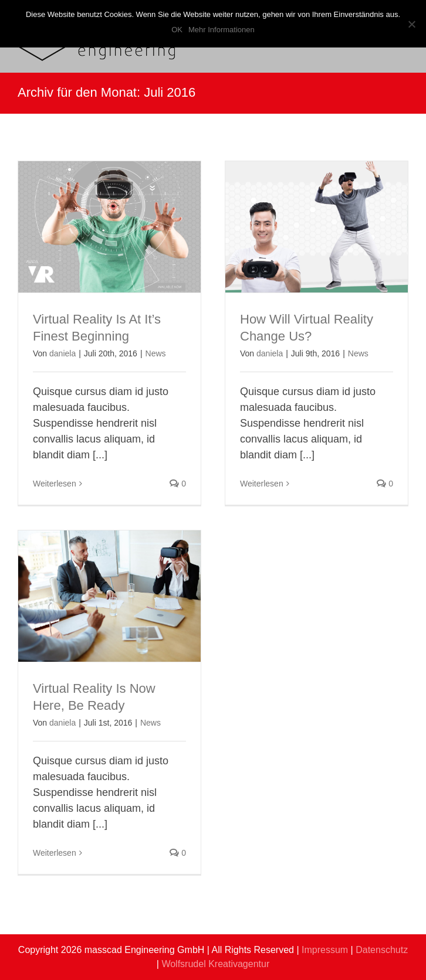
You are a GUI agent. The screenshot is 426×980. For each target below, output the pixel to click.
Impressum (325, 950)
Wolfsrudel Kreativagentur (215, 964)
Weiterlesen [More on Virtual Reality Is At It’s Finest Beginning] (55, 484)
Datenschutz (382, 950)
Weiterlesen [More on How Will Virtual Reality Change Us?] (262, 484)
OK (177, 30)
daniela (62, 353)
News (156, 353)
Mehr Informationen (222, 30)
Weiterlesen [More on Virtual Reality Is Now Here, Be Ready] (55, 853)
